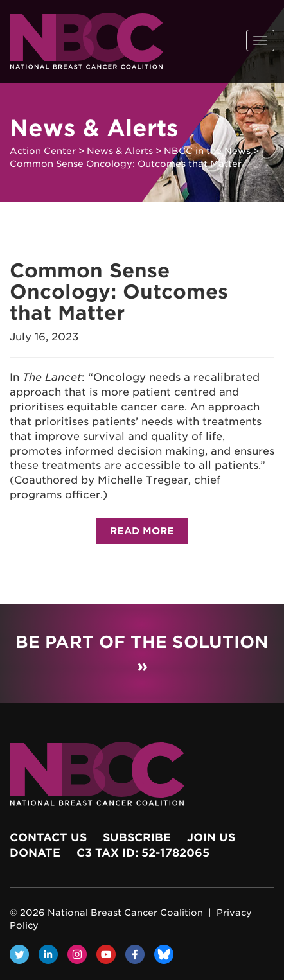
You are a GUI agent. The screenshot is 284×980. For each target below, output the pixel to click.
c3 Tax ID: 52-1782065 (143, 853)
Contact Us (48, 837)
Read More (142, 531)
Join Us (211, 837)
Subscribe (137, 837)
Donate (35, 853)
